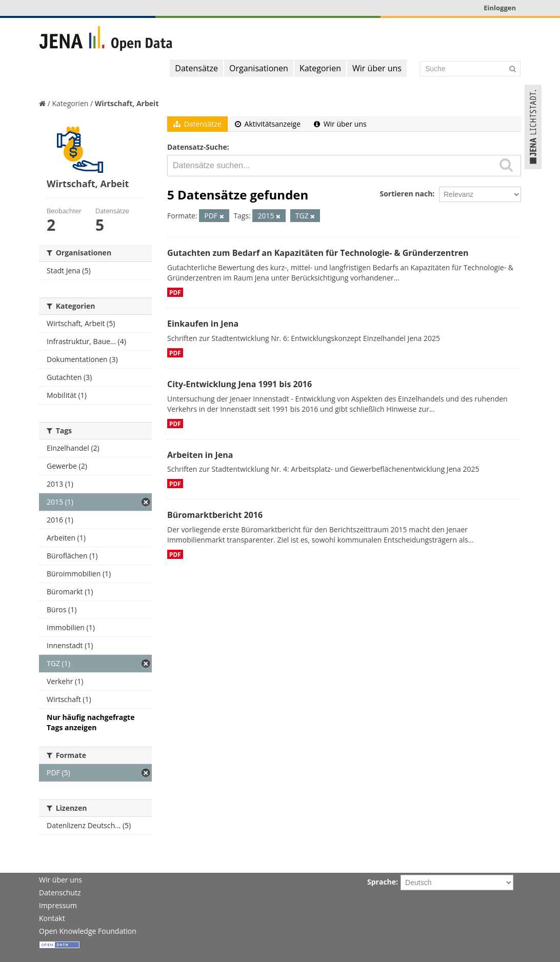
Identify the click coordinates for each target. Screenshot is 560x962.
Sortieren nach (406, 194)
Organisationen (259, 68)
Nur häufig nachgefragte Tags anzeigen (91, 722)
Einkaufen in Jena (203, 324)
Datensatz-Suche (197, 147)
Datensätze (196, 68)
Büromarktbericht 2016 (215, 515)
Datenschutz (60, 893)
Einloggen (500, 8)
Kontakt (52, 918)
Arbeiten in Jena (200, 455)
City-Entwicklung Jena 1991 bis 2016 (239, 384)
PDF (175, 292)
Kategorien (320, 68)
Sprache (382, 882)
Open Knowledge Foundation (88, 931)
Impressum (58, 905)
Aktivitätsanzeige (268, 124)
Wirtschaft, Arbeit (127, 103)
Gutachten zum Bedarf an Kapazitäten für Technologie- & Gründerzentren (318, 253)
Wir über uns (377, 68)
